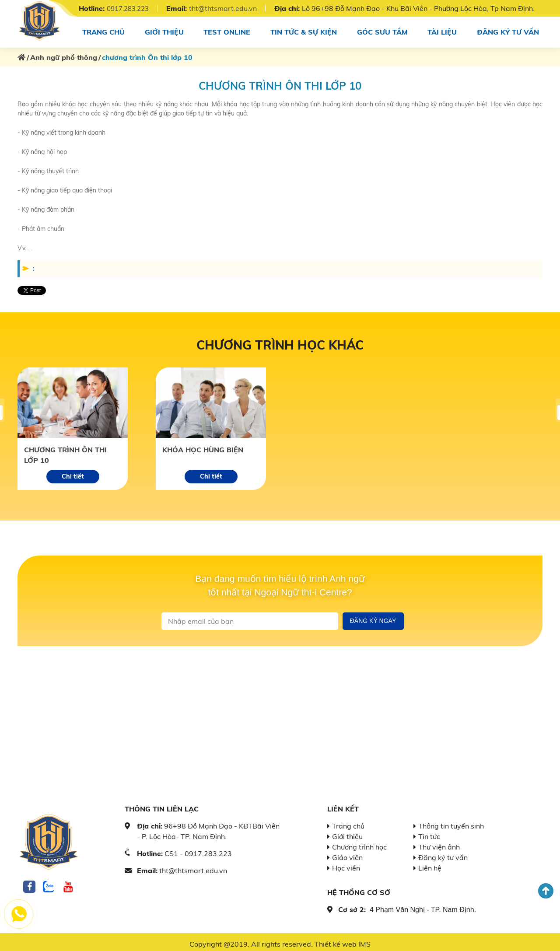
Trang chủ (102, 30)
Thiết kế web (336, 940)
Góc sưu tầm (383, 30)
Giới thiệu (163, 30)
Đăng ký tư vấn (509, 30)
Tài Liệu (443, 30)
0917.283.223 (130, 8)
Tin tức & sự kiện (303, 30)
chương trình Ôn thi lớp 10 (65, 451)
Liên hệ (430, 864)
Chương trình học (359, 843)
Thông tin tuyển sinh (451, 822)
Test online (226, 30)
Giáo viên (347, 853)
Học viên (346, 864)
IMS (364, 940)
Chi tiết (73, 472)
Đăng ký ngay (373, 617)
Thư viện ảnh (439, 843)
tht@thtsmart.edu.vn (228, 8)
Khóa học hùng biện (203, 446)
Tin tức (429, 832)
